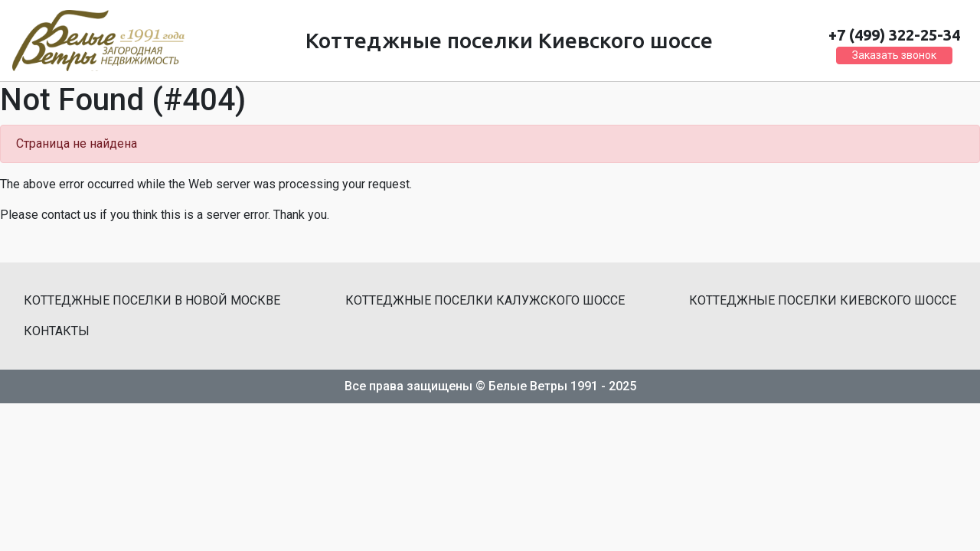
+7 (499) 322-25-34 (894, 35)
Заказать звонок (894, 55)
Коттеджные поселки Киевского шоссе (823, 300)
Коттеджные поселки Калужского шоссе (485, 300)
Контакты (57, 331)
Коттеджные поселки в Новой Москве (152, 300)
